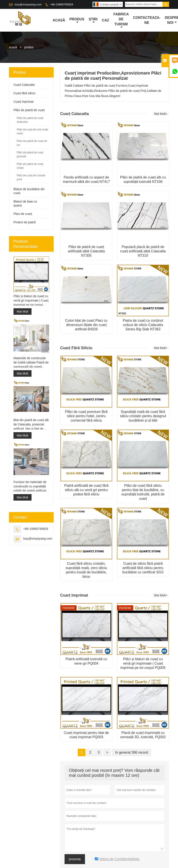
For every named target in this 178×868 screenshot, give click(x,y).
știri (93, 21)
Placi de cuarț (23, 214)
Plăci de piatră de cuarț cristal (30, 166)
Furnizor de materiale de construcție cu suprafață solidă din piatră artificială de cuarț (31, 487)
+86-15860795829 (62, 4)
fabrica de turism (121, 21)
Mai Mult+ (161, 114)
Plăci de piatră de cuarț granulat (30, 154)
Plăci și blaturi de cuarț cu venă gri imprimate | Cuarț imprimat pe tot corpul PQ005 (31, 301)
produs (77, 21)
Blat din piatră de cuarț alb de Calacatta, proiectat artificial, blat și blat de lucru (31, 425)
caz (106, 20)
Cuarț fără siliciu (24, 93)
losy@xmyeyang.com (28, 4)
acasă (59, 20)
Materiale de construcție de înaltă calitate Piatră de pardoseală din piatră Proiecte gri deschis (31, 363)
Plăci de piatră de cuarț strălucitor (30, 120)
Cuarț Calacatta (24, 85)
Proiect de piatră (25, 222)
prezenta (75, 859)
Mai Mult (22, 312)
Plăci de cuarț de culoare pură (31, 177)
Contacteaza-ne (147, 20)
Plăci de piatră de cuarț (29, 110)
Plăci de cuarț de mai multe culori (32, 131)
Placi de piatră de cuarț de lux (32, 143)
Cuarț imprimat (23, 102)
